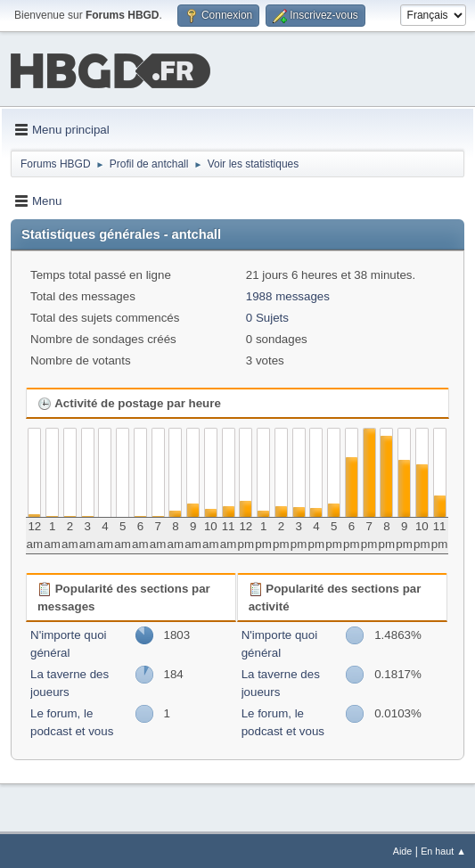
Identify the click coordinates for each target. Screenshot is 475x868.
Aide (403, 849)
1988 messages (288, 295)
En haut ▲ (443, 849)
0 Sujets (267, 316)
